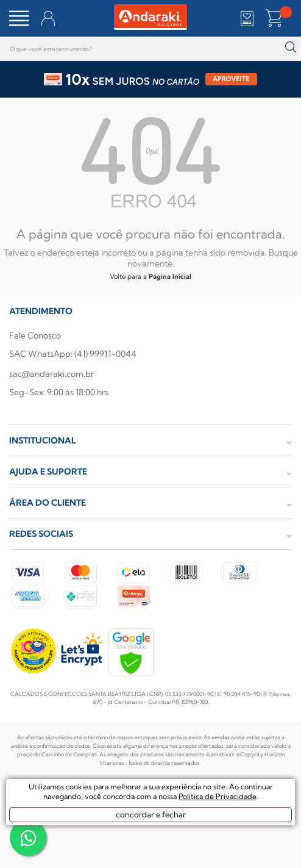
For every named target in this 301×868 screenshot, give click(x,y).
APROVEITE (231, 79)
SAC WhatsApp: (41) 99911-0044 (73, 354)
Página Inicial (170, 276)
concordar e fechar (151, 814)
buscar (290, 47)
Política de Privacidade (218, 796)
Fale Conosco (35, 335)
